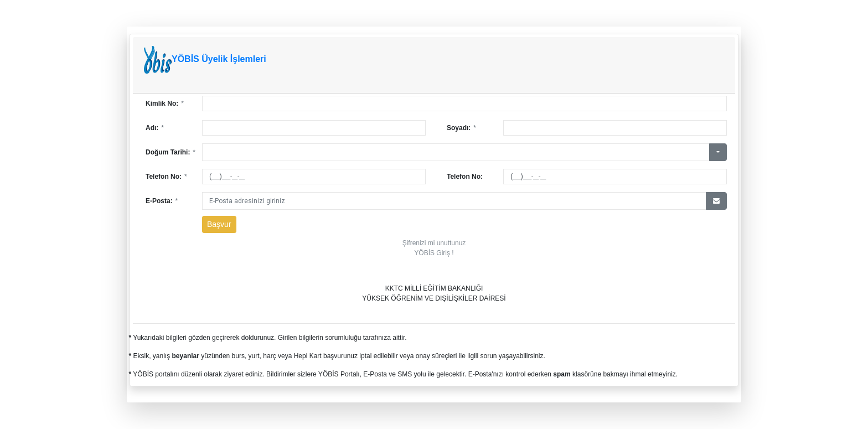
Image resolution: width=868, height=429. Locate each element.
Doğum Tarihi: (170, 152)
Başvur (219, 224)
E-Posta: (162, 201)
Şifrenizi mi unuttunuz (434, 243)
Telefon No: (166, 177)
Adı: (155, 128)
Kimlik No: (165, 104)
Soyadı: (461, 128)
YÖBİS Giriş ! (434, 253)
